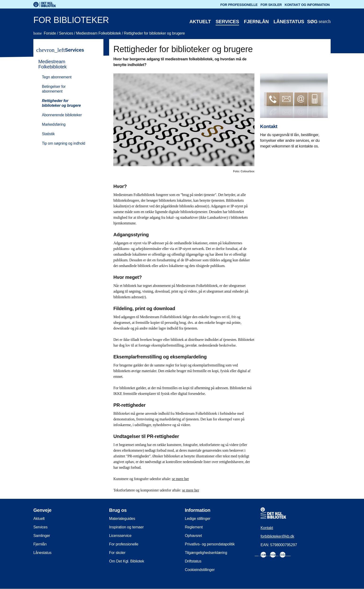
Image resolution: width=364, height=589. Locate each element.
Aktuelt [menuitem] (39, 519)
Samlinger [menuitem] (42, 536)
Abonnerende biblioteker (62, 115)
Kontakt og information (307, 5)
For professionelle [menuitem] (124, 544)
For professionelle (239, 5)
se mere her (180, 479)
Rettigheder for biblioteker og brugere (154, 33)
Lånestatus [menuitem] (42, 553)
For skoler (271, 5)
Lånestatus (289, 22)
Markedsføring (54, 124)
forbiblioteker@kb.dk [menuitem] (277, 536)
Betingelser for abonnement (54, 89)
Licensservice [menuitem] (120, 536)
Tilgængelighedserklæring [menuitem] (206, 553)
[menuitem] (66, 102)
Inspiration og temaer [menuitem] (126, 527)
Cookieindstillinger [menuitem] (200, 570)
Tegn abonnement (57, 77)
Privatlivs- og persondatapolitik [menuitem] (210, 544)
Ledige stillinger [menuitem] (198, 519)
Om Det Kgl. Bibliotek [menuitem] (127, 561)
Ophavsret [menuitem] (193, 536)
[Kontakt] (294, 107)
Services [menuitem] (40, 527)
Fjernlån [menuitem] (40, 544)
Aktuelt (200, 22)
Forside (45, 33)
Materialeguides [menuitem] (122, 519)
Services (227, 22)
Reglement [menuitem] (194, 527)
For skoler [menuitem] (117, 553)
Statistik (48, 134)
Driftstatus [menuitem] (193, 561)
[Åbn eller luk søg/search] (319, 22)
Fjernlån (256, 22)
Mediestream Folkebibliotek (99, 33)
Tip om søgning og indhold (64, 143)
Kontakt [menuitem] (267, 528)
